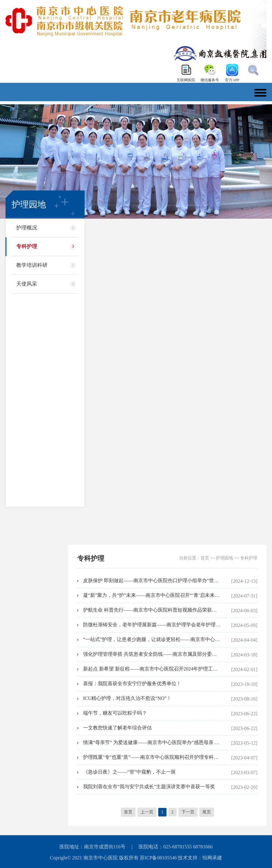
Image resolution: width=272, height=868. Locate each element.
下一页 (188, 812)
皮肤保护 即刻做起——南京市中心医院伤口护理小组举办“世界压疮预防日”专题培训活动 (152, 580)
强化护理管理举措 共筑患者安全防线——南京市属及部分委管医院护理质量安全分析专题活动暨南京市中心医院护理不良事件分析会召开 (152, 654)
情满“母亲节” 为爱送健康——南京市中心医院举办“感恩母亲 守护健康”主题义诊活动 (152, 742)
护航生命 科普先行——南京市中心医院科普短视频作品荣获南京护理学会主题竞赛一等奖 (152, 610)
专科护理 (27, 246)
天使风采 (27, 284)
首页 (205, 558)
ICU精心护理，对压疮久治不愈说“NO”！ (127, 698)
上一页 (147, 812)
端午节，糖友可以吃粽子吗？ (115, 713)
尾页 (207, 812)
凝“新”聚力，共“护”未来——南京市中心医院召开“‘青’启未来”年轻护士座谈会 (152, 595)
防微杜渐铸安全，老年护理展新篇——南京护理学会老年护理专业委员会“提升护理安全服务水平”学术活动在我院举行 (152, 625)
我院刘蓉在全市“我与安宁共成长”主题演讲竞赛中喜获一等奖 (149, 787)
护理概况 (27, 228)
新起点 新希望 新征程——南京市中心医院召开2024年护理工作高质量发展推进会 (152, 669)
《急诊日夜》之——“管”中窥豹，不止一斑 (129, 772)
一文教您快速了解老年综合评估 (117, 728)
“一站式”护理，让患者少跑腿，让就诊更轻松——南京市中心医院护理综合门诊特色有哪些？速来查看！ (152, 639)
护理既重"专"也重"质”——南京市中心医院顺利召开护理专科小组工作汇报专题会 (152, 757)
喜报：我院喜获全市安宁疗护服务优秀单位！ (132, 684)
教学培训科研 (32, 265)
